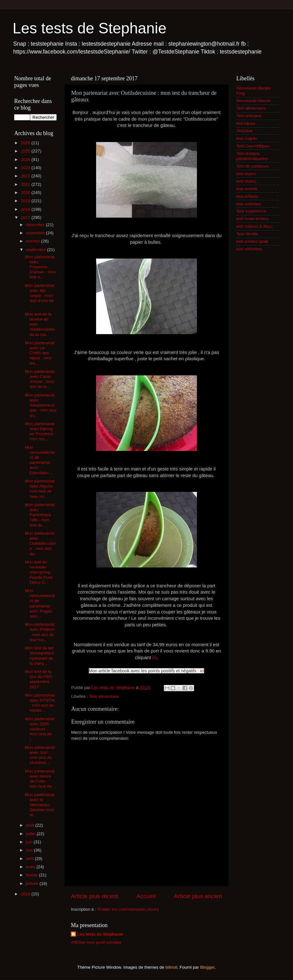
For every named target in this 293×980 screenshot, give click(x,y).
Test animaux (249, 116)
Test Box (244, 131)
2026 (26, 143)
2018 (26, 209)
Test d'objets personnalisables (252, 156)
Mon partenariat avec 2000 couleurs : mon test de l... (40, 729)
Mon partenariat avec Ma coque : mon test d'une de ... (40, 296)
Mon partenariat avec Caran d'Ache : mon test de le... (40, 379)
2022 (26, 176)
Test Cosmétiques (253, 146)
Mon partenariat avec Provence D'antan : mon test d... (40, 267)
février (32, 875)
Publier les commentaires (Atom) (128, 909)
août (31, 825)
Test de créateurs (253, 166)
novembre (36, 233)
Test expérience (251, 211)
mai (30, 850)
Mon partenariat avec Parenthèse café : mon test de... (40, 515)
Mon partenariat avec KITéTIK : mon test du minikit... (40, 703)
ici (155, 658)
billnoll (171, 967)
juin (30, 842)
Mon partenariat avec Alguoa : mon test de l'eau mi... (40, 489)
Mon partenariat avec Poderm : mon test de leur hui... (40, 632)
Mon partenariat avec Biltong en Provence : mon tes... (40, 431)
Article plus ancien (198, 896)
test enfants (247, 196)
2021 (26, 184)
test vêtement (249, 249)
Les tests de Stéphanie (100, 934)
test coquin (247, 138)
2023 (26, 168)
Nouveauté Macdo (254, 101)
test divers (246, 174)
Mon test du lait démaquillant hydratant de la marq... (39, 656)
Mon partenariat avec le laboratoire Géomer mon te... (40, 805)
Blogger (207, 967)
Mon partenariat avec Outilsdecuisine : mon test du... (40, 544)
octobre (34, 241)
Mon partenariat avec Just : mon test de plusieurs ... (40, 755)
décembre (36, 225)
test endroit (247, 189)
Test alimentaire (104, 696)
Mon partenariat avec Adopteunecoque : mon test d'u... (41, 405)
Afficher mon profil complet (96, 942)
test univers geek (252, 241)
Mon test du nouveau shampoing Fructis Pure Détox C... (39, 572)
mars (31, 867)
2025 (26, 151)
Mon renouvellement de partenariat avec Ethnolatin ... (40, 460)
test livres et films (253, 219)
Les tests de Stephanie (89, 28)
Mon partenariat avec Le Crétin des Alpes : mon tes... (40, 353)
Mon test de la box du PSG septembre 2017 (39, 679)
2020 (26, 193)
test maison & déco (254, 226)
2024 (26, 160)
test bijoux (246, 123)
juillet (31, 834)
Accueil (146, 896)
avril (30, 859)
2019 (26, 201)
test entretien (249, 204)
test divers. (247, 181)
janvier (33, 883)
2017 (26, 217)
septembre (37, 250)
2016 (26, 894)
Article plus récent (95, 896)
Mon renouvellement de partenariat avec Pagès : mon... (40, 603)
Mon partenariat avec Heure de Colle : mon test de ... (41, 779)
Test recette (247, 234)
